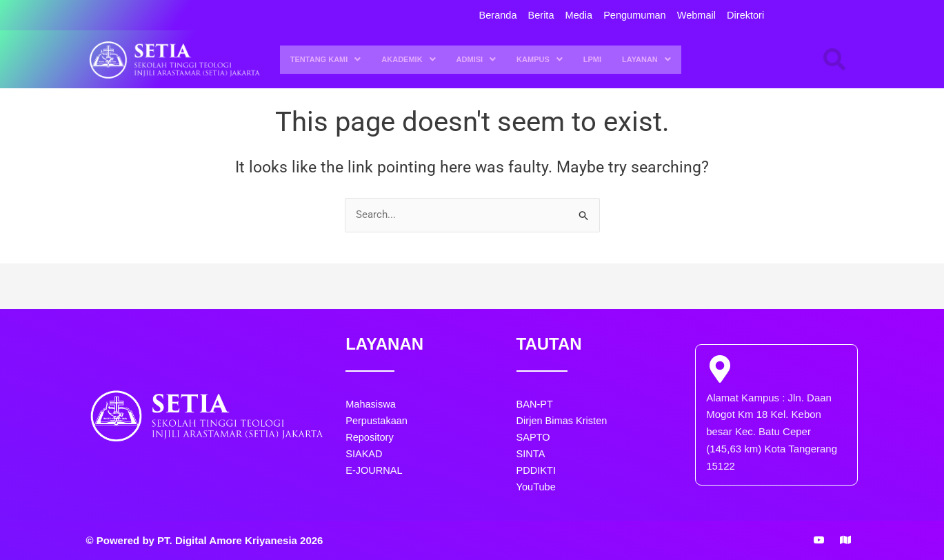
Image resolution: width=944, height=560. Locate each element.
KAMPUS (540, 60)
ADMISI (476, 60)
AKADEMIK (408, 60)
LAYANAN (646, 60)
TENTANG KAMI (326, 60)
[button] (326, 60)
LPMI (592, 59)
